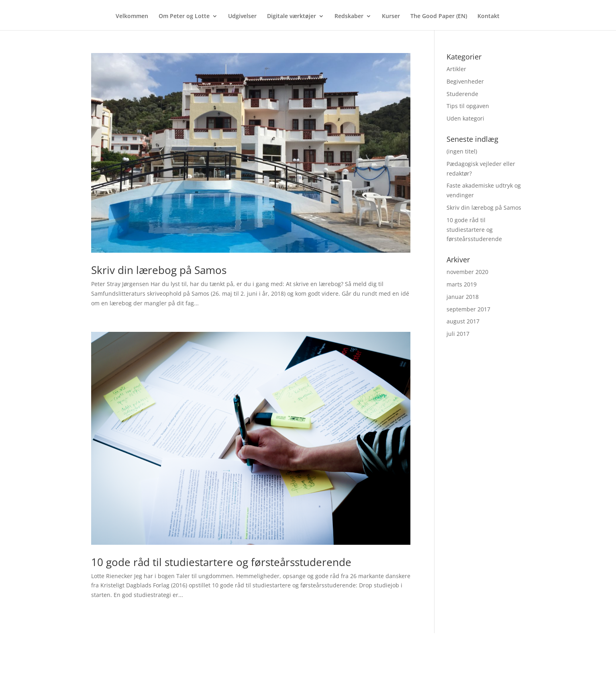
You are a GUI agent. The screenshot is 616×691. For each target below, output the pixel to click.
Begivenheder (465, 81)
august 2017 (463, 321)
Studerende (462, 94)
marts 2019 (462, 284)
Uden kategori (465, 118)
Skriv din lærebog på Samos (159, 270)
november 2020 (467, 272)
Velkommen (132, 16)
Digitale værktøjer (292, 16)
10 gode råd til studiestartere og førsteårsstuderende (221, 562)
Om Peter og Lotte (184, 16)
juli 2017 (458, 334)
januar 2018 (463, 297)
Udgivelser (242, 16)
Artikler (456, 69)
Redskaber (349, 16)
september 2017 (468, 309)
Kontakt (489, 16)
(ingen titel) (462, 151)
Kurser (391, 16)
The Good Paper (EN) (439, 16)
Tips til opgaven (468, 106)
